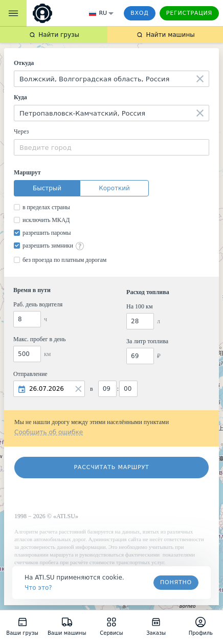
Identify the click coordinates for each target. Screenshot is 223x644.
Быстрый (47, 188)
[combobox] (111, 79)
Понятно (176, 582)
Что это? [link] (38, 588)
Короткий (114, 188)
